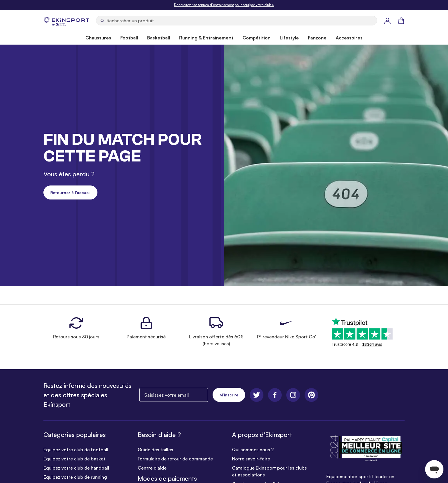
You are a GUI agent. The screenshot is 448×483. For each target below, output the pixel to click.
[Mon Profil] (387, 21)
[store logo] (66, 21)
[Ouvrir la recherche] (237, 21)
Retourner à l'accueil (70, 192)
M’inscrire (229, 395)
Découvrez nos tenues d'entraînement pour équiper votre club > (224, 5)
